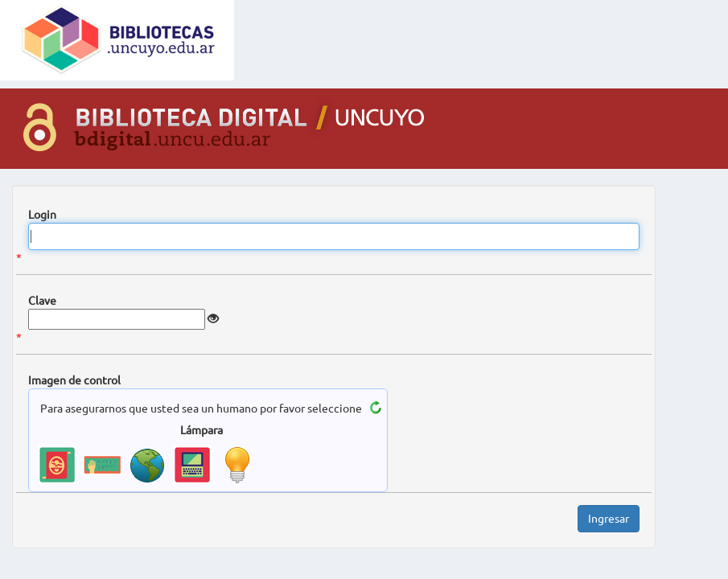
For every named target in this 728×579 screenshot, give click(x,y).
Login (42, 215)
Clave (42, 301)
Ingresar (609, 519)
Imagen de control (74, 380)
